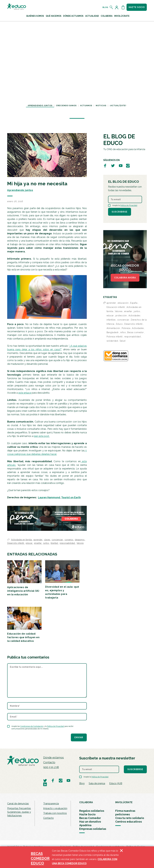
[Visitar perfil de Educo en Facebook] (105, 166)
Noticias (101, 106)
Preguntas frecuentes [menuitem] (19, 808)
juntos (46, 543)
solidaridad (112, 341)
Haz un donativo (90, 822)
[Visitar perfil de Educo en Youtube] (121, 166)
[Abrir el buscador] (111, 7)
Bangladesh (113, 332)
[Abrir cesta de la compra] (123, 7)
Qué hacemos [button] (54, 16)
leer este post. (42, 436)
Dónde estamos (54, 758)
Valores (80, 543)
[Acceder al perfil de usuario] (117, 7)
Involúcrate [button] (122, 16)
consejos (69, 540)
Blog (105, 7)
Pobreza (126, 328)
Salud (123, 341)
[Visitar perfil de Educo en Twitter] (113, 166)
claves (47, 540)
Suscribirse (120, 212)
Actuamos (86, 106)
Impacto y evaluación (55, 808)
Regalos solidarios (92, 811)
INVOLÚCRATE (124, 802)
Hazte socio (137, 7)
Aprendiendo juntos (40, 106)
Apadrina (85, 825)
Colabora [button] (107, 16)
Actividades (138, 328)
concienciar (58, 540)
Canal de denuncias (18, 804)
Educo (119, 324)
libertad (55, 543)
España (134, 303)
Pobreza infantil (115, 337)
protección (121, 316)
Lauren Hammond (49, 497)
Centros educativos (129, 822)
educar (29, 543)
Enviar (79, 737)
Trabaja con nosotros (55, 813)
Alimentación (113, 328)
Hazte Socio (87, 814)
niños (123, 332)
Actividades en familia (22, 540)
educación (123, 303)
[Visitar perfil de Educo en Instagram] (128, 166)
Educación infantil (116, 307)
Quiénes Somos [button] (35, 16)
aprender (38, 540)
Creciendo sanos (66, 106)
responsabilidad (68, 543)
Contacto (49, 762)
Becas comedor (136, 332)
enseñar (38, 543)
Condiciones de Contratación (32, 726)
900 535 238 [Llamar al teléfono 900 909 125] (51, 767)
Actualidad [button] (92, 16)
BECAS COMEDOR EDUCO (40, 858)
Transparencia (51, 804)
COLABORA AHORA (125, 278)
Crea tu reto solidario (130, 818)
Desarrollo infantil (16, 543)
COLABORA (86, 802)
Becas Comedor (90, 818)
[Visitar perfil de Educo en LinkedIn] (45, 784)
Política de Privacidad (55, 726)
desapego (80, 540)
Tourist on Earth (71, 497)
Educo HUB (116, 783)
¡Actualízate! (118, 106)
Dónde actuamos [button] (73, 16)
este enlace (25, 393)
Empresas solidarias (93, 829)
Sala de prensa (97, 783)
